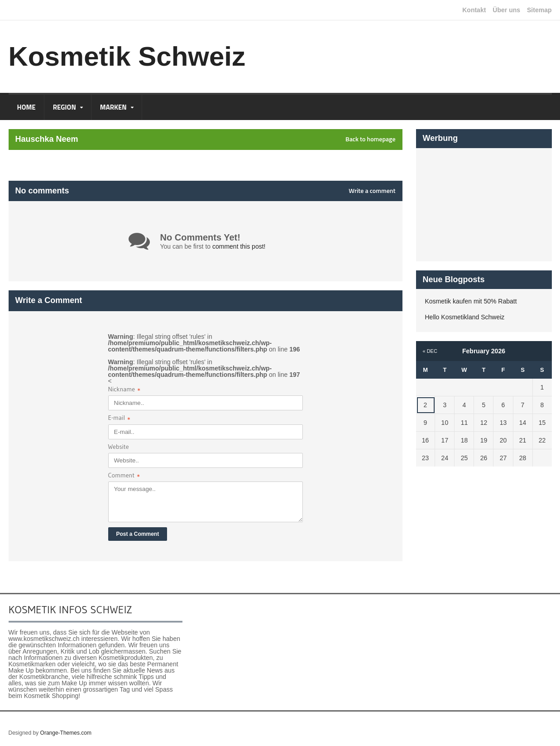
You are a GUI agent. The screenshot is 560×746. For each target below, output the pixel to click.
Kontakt (474, 10)
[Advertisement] (484, 205)
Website (119, 447)
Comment (124, 476)
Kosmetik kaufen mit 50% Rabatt (471, 301)
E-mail (119, 419)
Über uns (506, 10)
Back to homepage (370, 139)
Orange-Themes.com (66, 733)
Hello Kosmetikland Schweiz (465, 317)
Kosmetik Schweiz (127, 56)
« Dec (430, 351)
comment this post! (239, 246)
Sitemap (539, 10)
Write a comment (372, 191)
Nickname (124, 390)
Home (26, 107)
